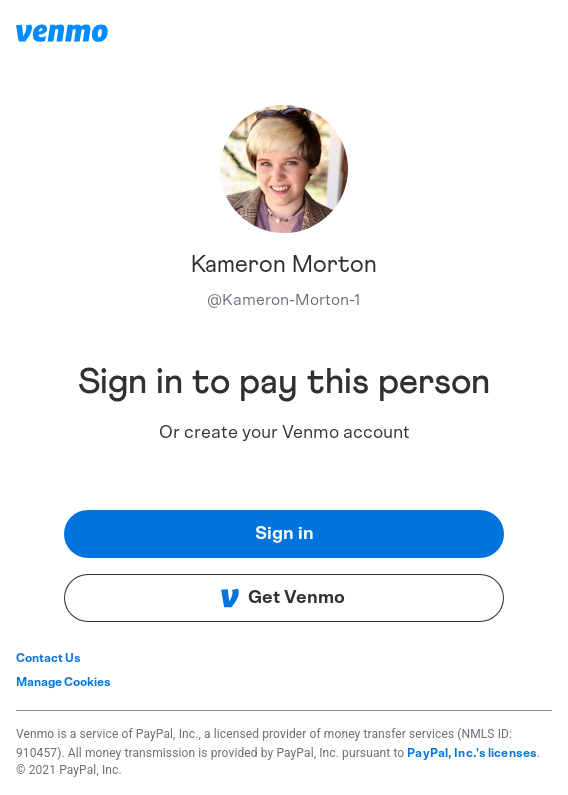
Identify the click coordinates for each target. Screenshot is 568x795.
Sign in (284, 534)
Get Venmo (282, 598)
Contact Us (48, 658)
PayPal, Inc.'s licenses (472, 753)
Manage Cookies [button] (63, 682)
